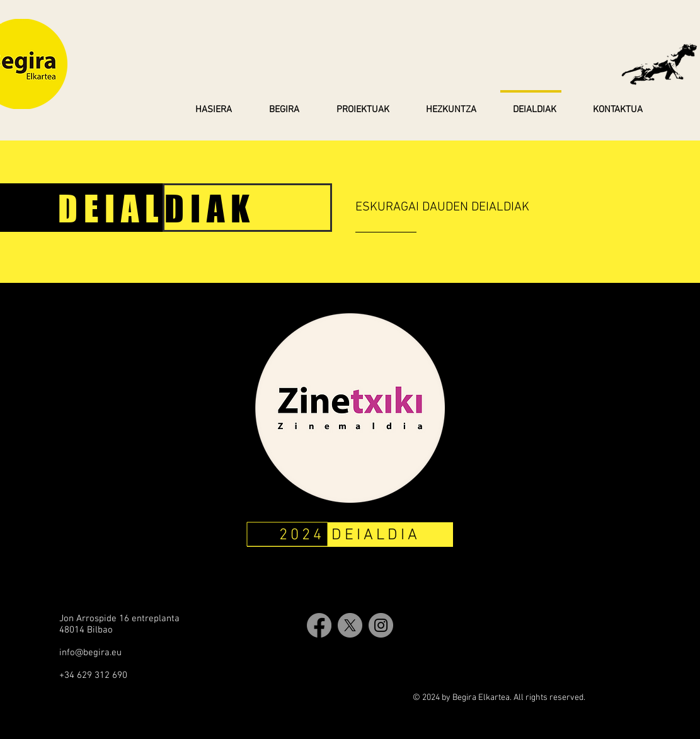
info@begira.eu (90, 653)
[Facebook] (319, 625)
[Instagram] (381, 625)
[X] (350, 625)
